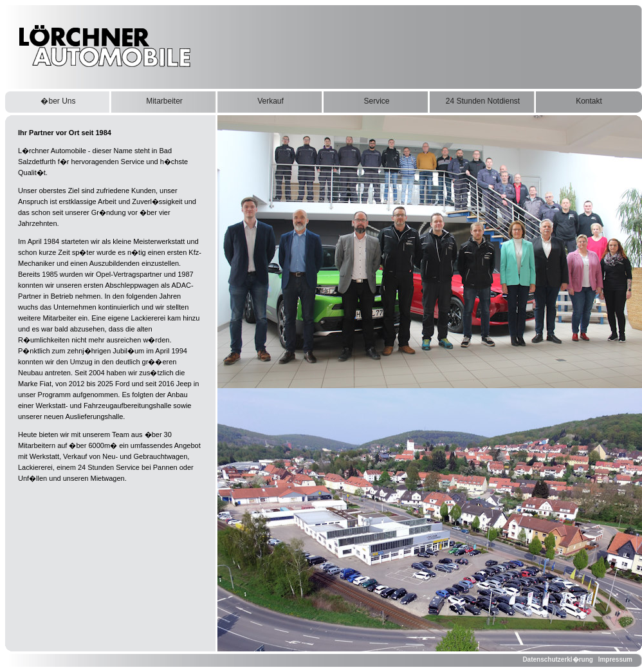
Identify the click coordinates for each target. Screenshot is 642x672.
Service (376, 101)
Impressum (615, 659)
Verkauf (271, 101)
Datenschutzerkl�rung (557, 659)
